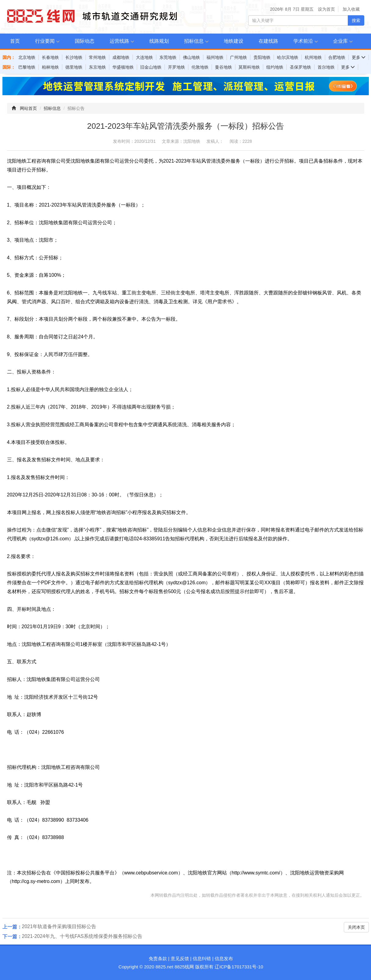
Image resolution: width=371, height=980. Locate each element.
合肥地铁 (337, 57)
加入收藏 (351, 9)
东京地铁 (97, 67)
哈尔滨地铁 (288, 57)
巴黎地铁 (27, 67)
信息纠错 (202, 958)
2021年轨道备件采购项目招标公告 (59, 926)
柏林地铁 (50, 67)
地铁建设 (234, 41)
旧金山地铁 (151, 67)
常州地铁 (97, 57)
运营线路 (119, 41)
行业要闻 (45, 41)
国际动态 (85, 41)
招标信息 (194, 41)
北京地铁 (27, 57)
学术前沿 (303, 41)
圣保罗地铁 (300, 67)
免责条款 (158, 958)
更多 (359, 57)
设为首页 (326, 9)
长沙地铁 (74, 57)
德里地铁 (74, 67)
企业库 (340, 41)
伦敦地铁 (200, 67)
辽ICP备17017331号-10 (239, 967)
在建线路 (268, 41)
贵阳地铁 (262, 57)
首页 (15, 41)
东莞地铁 (168, 57)
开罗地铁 (176, 67)
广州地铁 (238, 57)
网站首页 (28, 108)
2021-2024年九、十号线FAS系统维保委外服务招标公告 (82, 936)
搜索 (356, 20)
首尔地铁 (326, 67)
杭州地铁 (313, 57)
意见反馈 (180, 958)
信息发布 (224, 958)
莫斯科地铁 (249, 67)
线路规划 (159, 41)
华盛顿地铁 (123, 67)
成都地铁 (121, 57)
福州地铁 (215, 57)
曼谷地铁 (224, 67)
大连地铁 (144, 57)
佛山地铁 (191, 57)
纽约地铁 (275, 67)
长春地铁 (50, 57)
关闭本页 (356, 927)
